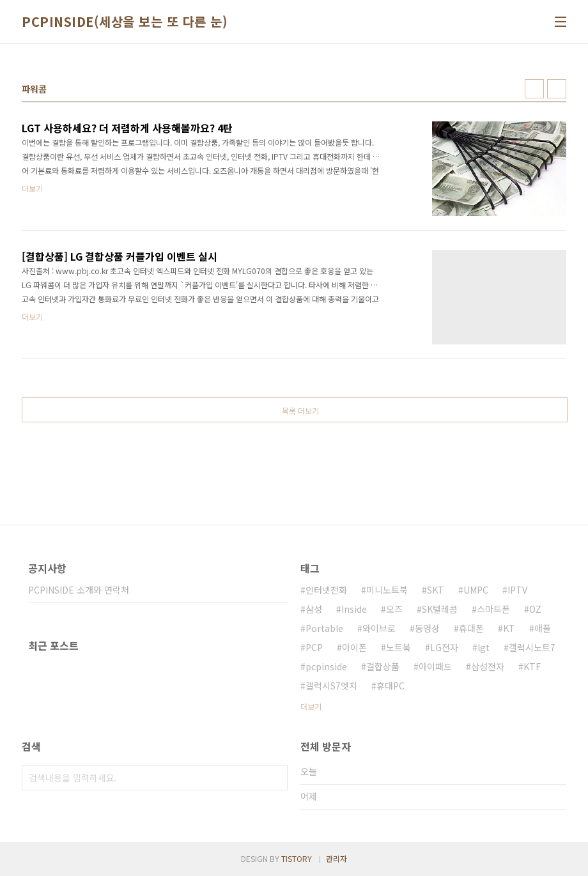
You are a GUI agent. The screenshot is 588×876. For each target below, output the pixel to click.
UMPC (476, 590)
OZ (535, 609)
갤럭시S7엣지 (331, 686)
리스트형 (557, 89)
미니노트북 (387, 590)
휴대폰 (471, 628)
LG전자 (444, 647)
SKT (436, 590)
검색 (275, 778)
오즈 (394, 609)
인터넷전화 (326, 590)
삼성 (314, 609)
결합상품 (383, 666)
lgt (484, 647)
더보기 (311, 706)
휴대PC (391, 686)
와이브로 (379, 628)
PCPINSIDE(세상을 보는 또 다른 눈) (125, 22)
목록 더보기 (300, 411)
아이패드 (435, 666)
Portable (324, 628)
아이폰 (354, 647)
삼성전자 (488, 666)
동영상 (427, 628)
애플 (543, 628)
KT (509, 628)
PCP (314, 647)
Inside (354, 609)
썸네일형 (534, 89)
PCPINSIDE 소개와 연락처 (79, 590)
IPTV (517, 590)
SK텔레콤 (440, 609)
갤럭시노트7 (532, 647)
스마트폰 (493, 609)
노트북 (398, 647)
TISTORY (297, 858)
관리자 (337, 858)
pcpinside (326, 666)
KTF (532, 666)
